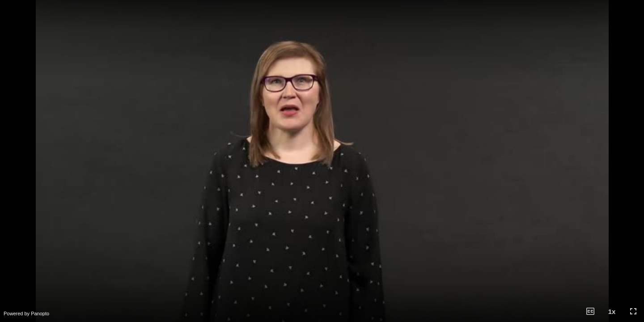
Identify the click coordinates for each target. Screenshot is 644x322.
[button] (590, 311)
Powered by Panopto (26, 314)
